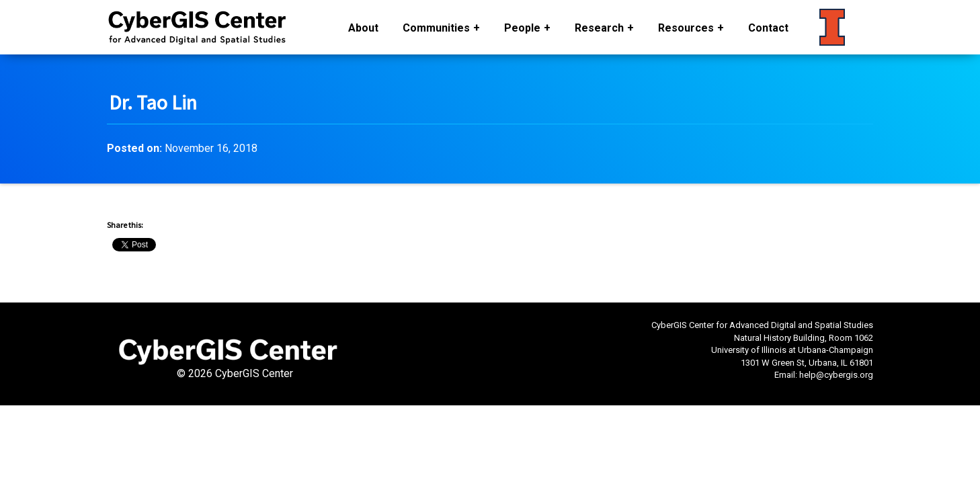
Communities (436, 28)
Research (599, 28)
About (363, 28)
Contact (768, 28)
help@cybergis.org (836, 375)
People (522, 28)
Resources (686, 28)
